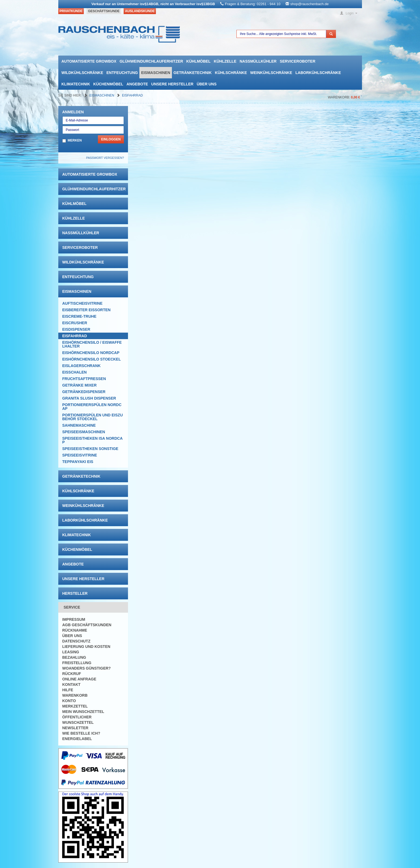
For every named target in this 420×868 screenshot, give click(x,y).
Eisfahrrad (132, 95)
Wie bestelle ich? (81, 733)
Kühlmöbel (198, 61)
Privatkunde (71, 11)
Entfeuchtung (122, 73)
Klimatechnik (76, 84)
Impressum (74, 619)
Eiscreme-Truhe (79, 316)
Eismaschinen (156, 73)
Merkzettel (75, 706)
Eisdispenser (76, 329)
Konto (69, 701)
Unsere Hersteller (172, 84)
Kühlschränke (231, 73)
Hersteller (75, 593)
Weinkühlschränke (271, 73)
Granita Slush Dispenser (89, 398)
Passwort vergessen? (105, 158)
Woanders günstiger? (87, 668)
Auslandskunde (140, 11)
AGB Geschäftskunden (87, 625)
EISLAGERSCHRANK (82, 366)
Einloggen (111, 139)
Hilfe (68, 690)
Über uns (206, 84)
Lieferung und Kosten (86, 647)
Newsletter (75, 728)
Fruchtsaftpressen (84, 379)
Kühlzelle (225, 61)
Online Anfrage (79, 679)
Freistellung (77, 663)
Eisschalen (75, 372)
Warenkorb (75, 695)
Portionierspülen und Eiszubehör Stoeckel (93, 417)
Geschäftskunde (104, 11)
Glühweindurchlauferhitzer (151, 61)
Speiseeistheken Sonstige (90, 449)
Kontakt (71, 684)
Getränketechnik (193, 73)
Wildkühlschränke (82, 73)
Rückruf (72, 674)
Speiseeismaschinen (84, 432)
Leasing (71, 652)
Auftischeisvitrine (83, 303)
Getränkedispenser (84, 392)
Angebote (137, 84)
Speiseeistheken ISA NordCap (93, 440)
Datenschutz (76, 641)
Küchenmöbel (108, 84)
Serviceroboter (298, 61)
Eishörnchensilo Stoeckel (92, 359)
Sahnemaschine (79, 425)
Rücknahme (75, 630)
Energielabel (77, 739)
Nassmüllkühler (258, 61)
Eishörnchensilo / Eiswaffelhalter (92, 344)
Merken (75, 140)
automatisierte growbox (89, 61)
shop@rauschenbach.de (310, 4)
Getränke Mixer (80, 385)
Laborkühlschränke (318, 73)
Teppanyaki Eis (78, 462)
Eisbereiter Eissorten (86, 310)
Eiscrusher (75, 323)
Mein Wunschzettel (83, 712)
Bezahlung (74, 657)
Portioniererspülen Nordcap (92, 407)
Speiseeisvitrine (80, 455)
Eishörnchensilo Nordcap (91, 353)
